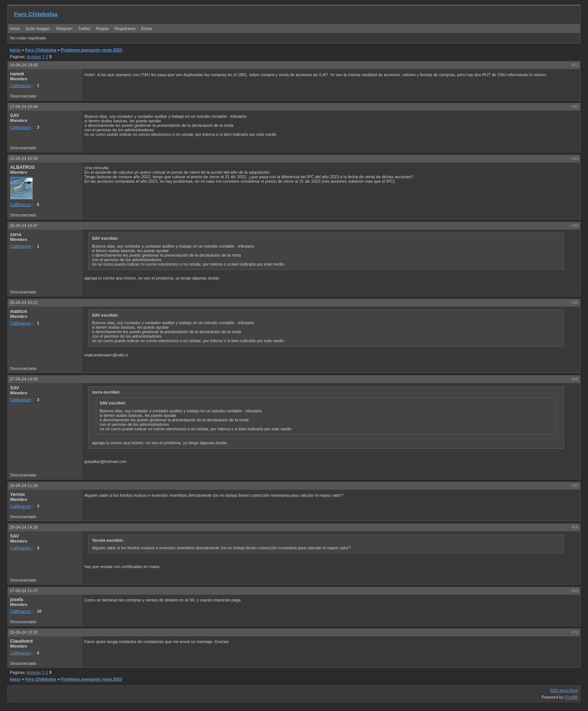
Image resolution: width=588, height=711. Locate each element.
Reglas (102, 29)
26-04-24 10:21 (24, 302)
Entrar (147, 29)
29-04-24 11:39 (24, 486)
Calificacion (21, 86)
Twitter (85, 29)
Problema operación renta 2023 (91, 50)
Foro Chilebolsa (36, 14)
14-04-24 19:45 (24, 65)
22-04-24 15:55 (24, 158)
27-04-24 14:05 (24, 379)
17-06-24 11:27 (24, 591)
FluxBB (571, 697)
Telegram (64, 29)
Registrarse (125, 29)
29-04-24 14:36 (24, 527)
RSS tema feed (564, 690)
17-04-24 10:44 (24, 107)
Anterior (34, 57)
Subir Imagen (38, 29)
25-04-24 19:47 (24, 225)
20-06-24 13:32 (24, 632)
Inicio (15, 29)
